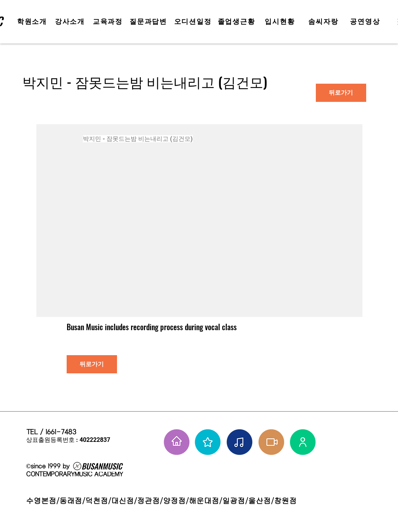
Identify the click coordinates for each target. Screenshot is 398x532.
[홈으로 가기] (177, 442)
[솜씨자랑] (324, 22)
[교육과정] (109, 22)
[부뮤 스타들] (208, 442)
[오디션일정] (194, 22)
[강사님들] (303, 442)
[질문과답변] (149, 22)
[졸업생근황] (237, 22)
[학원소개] (33, 22)
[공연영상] (366, 22)
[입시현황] (281, 22)
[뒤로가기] (341, 93)
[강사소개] (71, 22)
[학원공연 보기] (271, 442)
